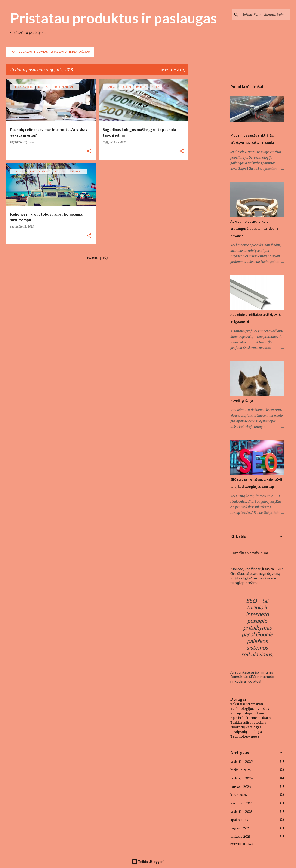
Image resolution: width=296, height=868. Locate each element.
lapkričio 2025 (242, 762)
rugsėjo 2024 (241, 787)
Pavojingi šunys (242, 401)
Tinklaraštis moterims (248, 723)
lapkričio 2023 (241, 812)
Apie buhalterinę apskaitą (251, 718)
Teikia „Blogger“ (148, 861)
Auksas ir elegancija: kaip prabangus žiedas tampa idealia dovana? (254, 229)
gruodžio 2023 (242, 803)
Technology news (245, 736)
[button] (89, 151)
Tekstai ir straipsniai (247, 704)
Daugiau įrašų (97, 258)
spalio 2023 (239, 820)
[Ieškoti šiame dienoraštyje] (265, 15)
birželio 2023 (240, 837)
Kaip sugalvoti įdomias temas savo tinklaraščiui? (51, 52)
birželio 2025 (241, 770)
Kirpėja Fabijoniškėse (247, 713)
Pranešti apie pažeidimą (250, 553)
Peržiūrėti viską (173, 70)
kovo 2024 (239, 795)
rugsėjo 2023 (240, 828)
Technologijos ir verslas (250, 709)
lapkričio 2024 (242, 778)
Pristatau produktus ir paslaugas (113, 18)
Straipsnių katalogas (247, 732)
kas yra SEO (272, 569)
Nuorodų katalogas (246, 727)
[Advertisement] (207, 148)
